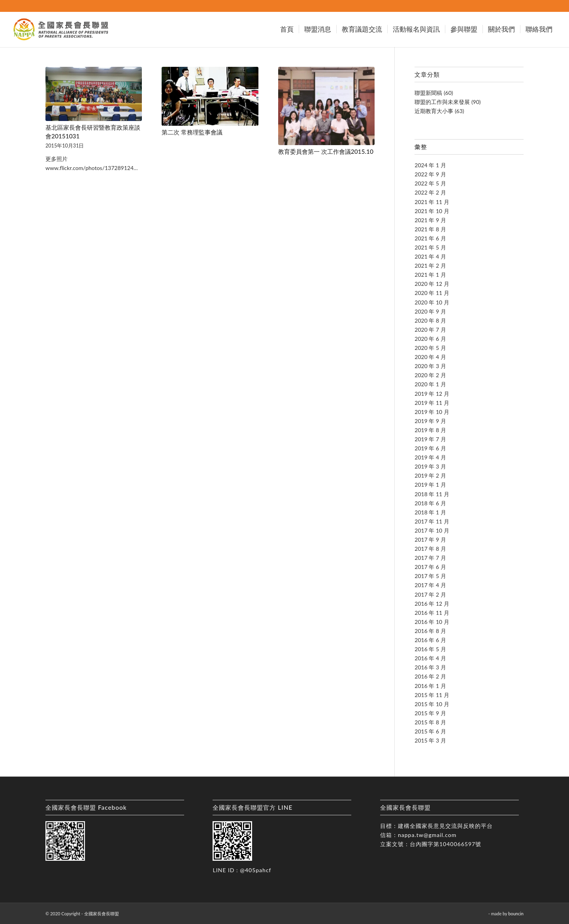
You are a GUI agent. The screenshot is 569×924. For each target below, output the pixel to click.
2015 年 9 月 (430, 713)
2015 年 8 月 (430, 722)
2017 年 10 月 (432, 530)
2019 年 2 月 (430, 475)
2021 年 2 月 (430, 265)
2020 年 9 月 (430, 311)
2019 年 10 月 (432, 412)
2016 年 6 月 (430, 640)
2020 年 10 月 (432, 302)
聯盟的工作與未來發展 (442, 102)
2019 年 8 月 (430, 430)
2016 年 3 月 (430, 667)
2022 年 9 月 (430, 174)
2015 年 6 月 (430, 731)
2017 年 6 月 (430, 567)
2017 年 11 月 (432, 521)
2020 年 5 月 (430, 348)
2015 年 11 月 (432, 695)
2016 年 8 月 (430, 631)
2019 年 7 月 (430, 439)
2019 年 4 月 (430, 457)
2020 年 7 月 (430, 330)
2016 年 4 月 (430, 658)
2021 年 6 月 (430, 238)
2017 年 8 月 (430, 549)
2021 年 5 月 (430, 247)
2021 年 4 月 (430, 256)
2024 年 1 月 (430, 165)
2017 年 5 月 (430, 576)
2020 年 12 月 (432, 284)
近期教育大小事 (434, 111)
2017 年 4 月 (430, 585)
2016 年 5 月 (430, 649)
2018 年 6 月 (430, 503)
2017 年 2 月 (430, 594)
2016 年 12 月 (432, 604)
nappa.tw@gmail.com (427, 835)
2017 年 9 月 (430, 539)
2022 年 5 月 (430, 183)
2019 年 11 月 (432, 403)
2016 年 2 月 (430, 676)
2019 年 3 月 (430, 466)
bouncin (516, 914)
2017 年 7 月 (430, 558)
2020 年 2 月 (430, 375)
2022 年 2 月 (430, 192)
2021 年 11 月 (432, 202)
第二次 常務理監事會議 (192, 132)
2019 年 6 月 (430, 448)
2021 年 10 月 (432, 211)
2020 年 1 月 (430, 384)
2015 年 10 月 (432, 704)
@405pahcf (255, 870)
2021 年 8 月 (430, 229)
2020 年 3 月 (430, 366)
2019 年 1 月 (430, 485)
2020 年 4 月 (430, 357)
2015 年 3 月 (430, 740)
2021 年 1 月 (430, 275)
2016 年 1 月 (430, 686)
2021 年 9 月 (430, 220)
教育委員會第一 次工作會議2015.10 (326, 151)
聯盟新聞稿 (428, 93)
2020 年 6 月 (430, 339)
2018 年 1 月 (430, 512)
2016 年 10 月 (432, 622)
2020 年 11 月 (432, 293)
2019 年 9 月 (430, 421)
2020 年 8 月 (430, 320)
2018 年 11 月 (432, 494)
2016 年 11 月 (432, 613)
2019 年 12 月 (432, 394)
